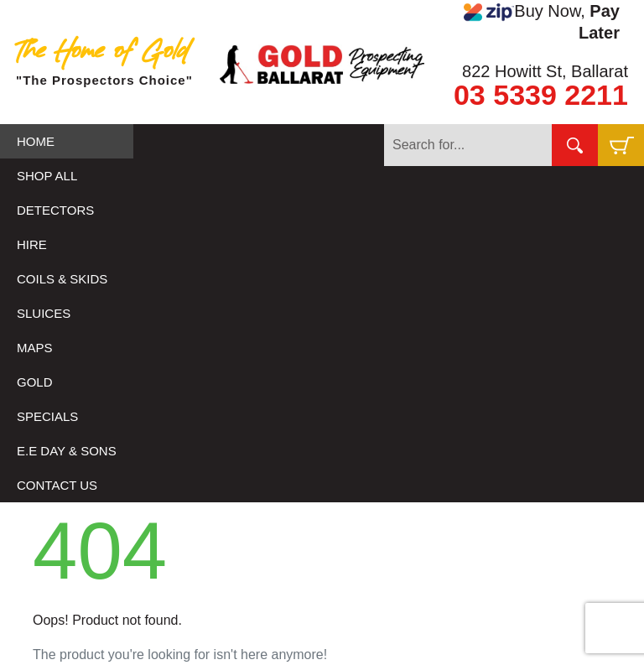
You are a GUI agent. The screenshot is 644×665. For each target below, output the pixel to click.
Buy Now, (542, 22)
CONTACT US (57, 485)
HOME (36, 141)
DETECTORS (55, 210)
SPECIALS (47, 416)
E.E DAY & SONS (67, 451)
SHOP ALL (47, 176)
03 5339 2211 (541, 95)
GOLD (35, 382)
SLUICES (44, 313)
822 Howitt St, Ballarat (545, 71)
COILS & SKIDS (62, 279)
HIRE (32, 244)
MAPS (35, 348)
